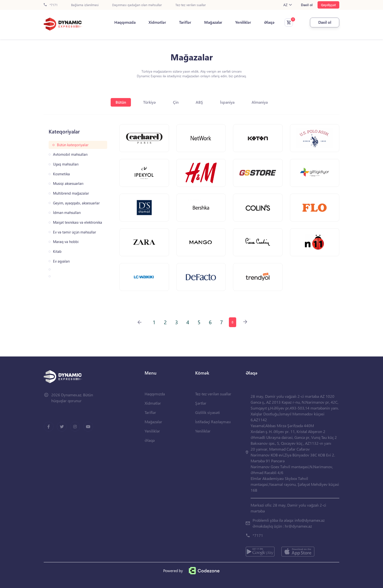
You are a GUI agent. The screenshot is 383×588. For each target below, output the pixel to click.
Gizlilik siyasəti (207, 412)
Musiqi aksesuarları (68, 183)
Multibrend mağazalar (71, 193)
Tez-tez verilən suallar (191, 5)
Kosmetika (61, 174)
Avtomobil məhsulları (70, 154)
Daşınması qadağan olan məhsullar (137, 5)
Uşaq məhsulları (66, 164)
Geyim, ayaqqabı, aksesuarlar (76, 203)
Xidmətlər (157, 22)
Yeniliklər (243, 22)
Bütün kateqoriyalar (73, 145)
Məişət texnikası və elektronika (78, 222)
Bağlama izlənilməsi (85, 5)
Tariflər (185, 22)
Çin (176, 102)
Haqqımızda (125, 22)
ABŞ (199, 102)
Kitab (57, 251)
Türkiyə (149, 102)
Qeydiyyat (328, 5)
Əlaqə (269, 22)
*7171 (51, 5)
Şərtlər (201, 403)
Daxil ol (307, 5)
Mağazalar (213, 22)
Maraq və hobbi (66, 242)
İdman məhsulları (67, 213)
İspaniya (227, 102)
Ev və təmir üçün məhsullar (74, 232)
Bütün (121, 102)
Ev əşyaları (61, 261)
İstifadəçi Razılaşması (213, 422)
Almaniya (260, 102)
